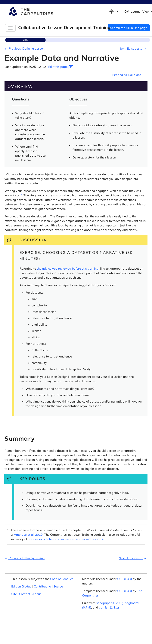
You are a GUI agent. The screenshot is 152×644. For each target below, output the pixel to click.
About (37, 594)
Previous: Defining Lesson (24, 48)
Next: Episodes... (133, 48)
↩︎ (103, 539)
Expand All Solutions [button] (129, 75)
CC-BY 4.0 (125, 579)
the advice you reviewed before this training (68, 268)
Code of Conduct (62, 579)
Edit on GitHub (21, 586)
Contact (25, 594)
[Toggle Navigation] (10, 28)
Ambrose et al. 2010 (28, 535)
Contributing (42, 586)
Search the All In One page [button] (129, 28)
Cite (14, 594)
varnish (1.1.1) (109, 607)
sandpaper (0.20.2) (110, 603)
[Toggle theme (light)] (114, 12)
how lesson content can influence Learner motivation (64, 539)
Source (58, 586)
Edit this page (61, 67)
